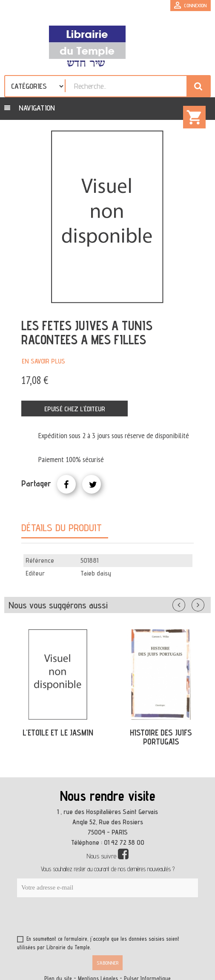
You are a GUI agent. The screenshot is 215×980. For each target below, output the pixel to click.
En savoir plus (43, 361)
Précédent (187, 603)
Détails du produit (62, 528)
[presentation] (99, 918)
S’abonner (107, 963)
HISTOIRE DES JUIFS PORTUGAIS (161, 737)
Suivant (204, 603)
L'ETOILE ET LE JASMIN (58, 733)
